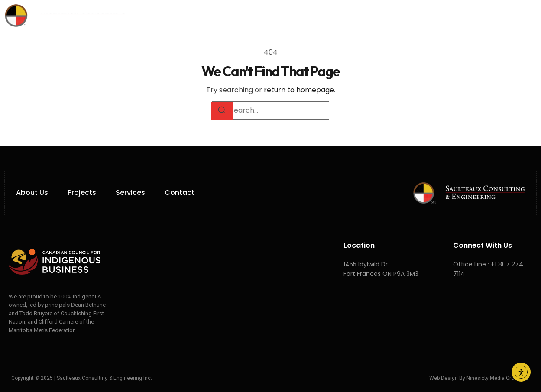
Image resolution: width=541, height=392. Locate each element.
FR (423, 15)
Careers (360, 16)
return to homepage (299, 90)
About (207, 16)
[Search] (222, 111)
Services (256, 16)
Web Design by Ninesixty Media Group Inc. (479, 378)
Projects (311, 16)
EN (412, 15)
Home (168, 16)
